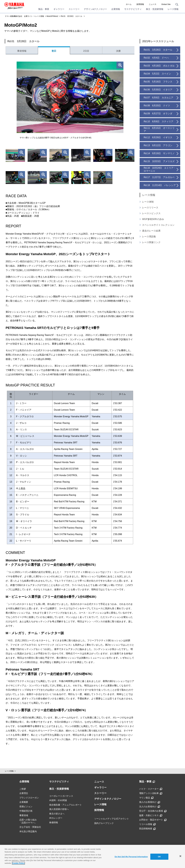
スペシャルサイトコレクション (158, 225)
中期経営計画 (26, 811)
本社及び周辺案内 (28, 831)
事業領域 (24, 815)
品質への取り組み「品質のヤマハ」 (28, 821)
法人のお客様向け (150, 807)
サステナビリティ (133, 9)
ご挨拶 (23, 789)
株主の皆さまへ (57, 814)
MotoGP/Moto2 (52, 16)
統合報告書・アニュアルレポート (66, 805)
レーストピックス (151, 213)
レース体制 (148, 202)
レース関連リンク (151, 242)
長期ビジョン (26, 806)
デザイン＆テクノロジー (108, 799)
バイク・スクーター (151, 789)
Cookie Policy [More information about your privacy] (18, 863)
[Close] (180, 856)
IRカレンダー (56, 818)
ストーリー (74, 9)
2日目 (86, 51)
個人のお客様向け (150, 802)
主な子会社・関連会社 (30, 827)
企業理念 (24, 793)
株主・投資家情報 (155, 9)
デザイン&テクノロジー (95, 9)
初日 (54, 51)
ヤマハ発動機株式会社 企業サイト (19, 16)
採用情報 (140, 4)
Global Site (166, 4)
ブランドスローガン (29, 798)
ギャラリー (59, 9)
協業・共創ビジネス (151, 815)
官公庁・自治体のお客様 (153, 811)
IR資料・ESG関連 (58, 800)
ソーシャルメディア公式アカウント (112, 819)
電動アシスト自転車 (151, 793)
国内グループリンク (104, 823)
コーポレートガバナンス (61, 796)
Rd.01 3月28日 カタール (72, 16)
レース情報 (173, 9)
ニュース (153, 4)
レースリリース (150, 208)
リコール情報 (147, 824)
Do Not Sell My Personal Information (131, 857)
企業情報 (116, 9)
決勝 (118, 51)
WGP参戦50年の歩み (153, 219)
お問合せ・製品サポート (153, 820)
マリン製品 (146, 798)
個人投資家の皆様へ (59, 809)
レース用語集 (149, 237)
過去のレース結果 (151, 231)
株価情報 (54, 822)
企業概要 (24, 802)
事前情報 (22, 51)
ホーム (129, 4)
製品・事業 (44, 9)
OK (159, 857)
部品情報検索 (147, 829)
